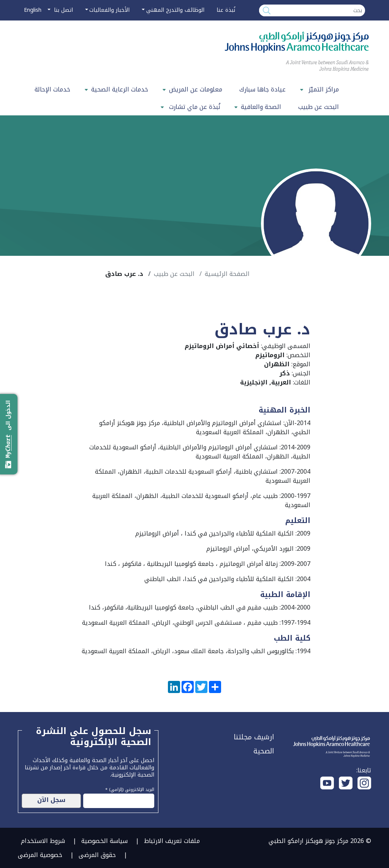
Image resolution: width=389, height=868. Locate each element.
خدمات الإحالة (52, 89)
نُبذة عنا (226, 10)
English (33, 10)
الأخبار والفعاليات (109, 10)
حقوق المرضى (97, 855)
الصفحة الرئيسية (227, 274)
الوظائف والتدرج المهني (175, 10)
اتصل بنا (62, 10)
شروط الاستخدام (43, 841)
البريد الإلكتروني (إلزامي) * (130, 789)
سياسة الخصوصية (104, 841)
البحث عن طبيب (319, 107)
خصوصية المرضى (40, 855)
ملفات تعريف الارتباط (172, 841)
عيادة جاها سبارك (262, 89)
